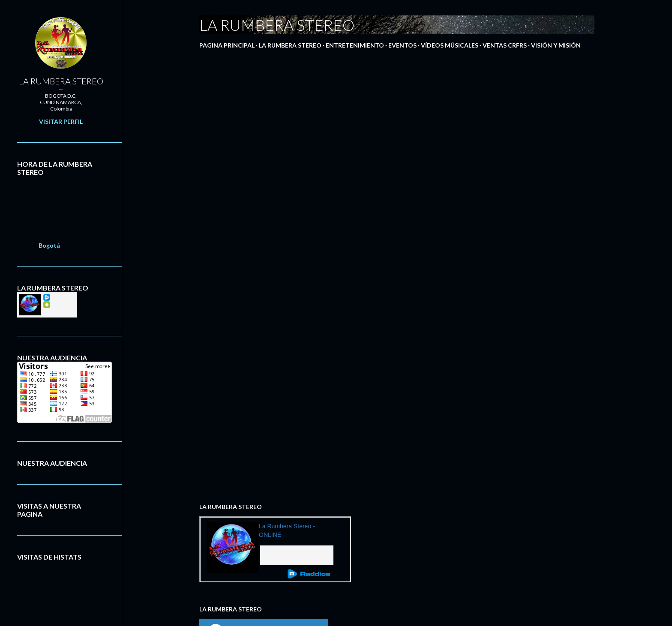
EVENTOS (402, 45)
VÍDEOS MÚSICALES (450, 45)
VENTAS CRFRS (505, 45)
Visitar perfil (61, 121)
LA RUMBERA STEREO (290, 45)
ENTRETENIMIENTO (355, 45)
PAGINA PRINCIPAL (227, 45)
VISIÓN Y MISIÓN (556, 45)
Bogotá (49, 245)
